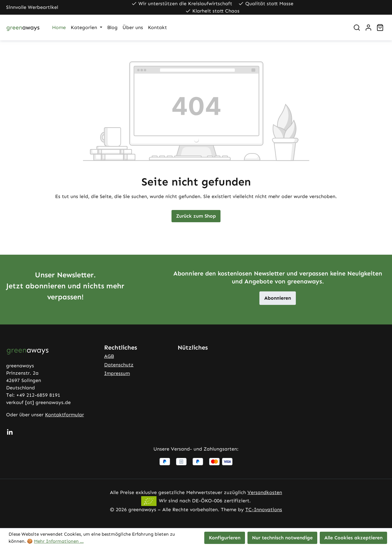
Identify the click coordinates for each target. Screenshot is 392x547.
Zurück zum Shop (196, 216)
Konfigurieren (225, 538)
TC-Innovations (264, 510)
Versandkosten (265, 492)
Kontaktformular (64, 415)
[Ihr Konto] (368, 28)
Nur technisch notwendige (282, 538)
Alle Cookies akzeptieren (353, 538)
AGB (109, 356)
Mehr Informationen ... (59, 541)
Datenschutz (119, 365)
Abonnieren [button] (278, 298)
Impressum (117, 373)
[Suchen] (357, 28)
